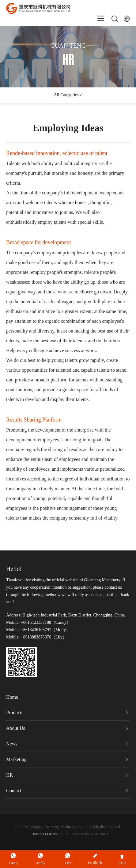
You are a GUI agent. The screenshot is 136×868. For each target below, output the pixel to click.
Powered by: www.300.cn (90, 834)
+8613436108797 (35, 630)
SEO (65, 834)
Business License (45, 834)
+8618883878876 (35, 637)
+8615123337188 (35, 622)
